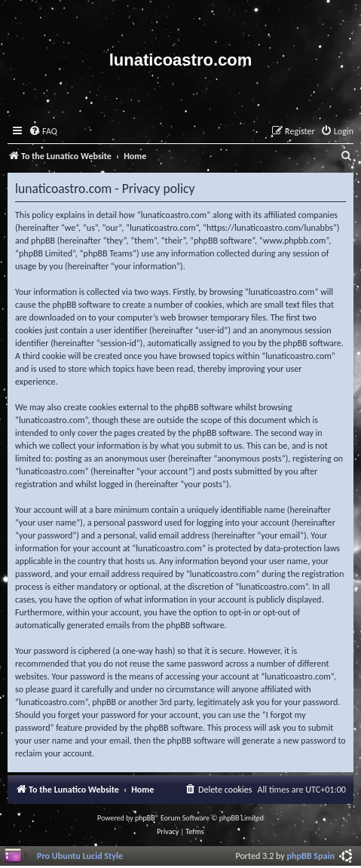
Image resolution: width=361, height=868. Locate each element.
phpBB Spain (311, 856)
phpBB (145, 818)
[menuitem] (43, 132)
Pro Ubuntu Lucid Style (80, 856)
